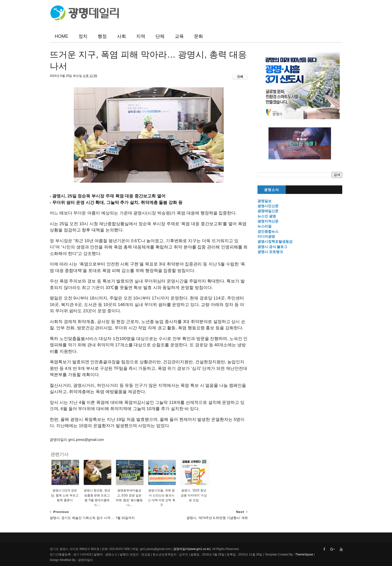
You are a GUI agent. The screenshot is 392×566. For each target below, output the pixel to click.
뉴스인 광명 (267, 216)
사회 (121, 36)
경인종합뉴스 (268, 231)
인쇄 (240, 77)
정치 (83, 36)
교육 (179, 36)
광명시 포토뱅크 (270, 252)
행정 (102, 36)
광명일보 (264, 201)
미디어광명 (266, 236)
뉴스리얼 (264, 226)
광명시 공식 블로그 (272, 247)
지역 (141, 36)
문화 (198, 36)
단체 (160, 36)
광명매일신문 (268, 211)
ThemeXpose (304, 554)
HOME (61, 36)
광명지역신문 (268, 221)
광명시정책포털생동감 (275, 241)
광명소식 (271, 190)
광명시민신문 (268, 206)
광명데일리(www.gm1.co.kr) (192, 549)
